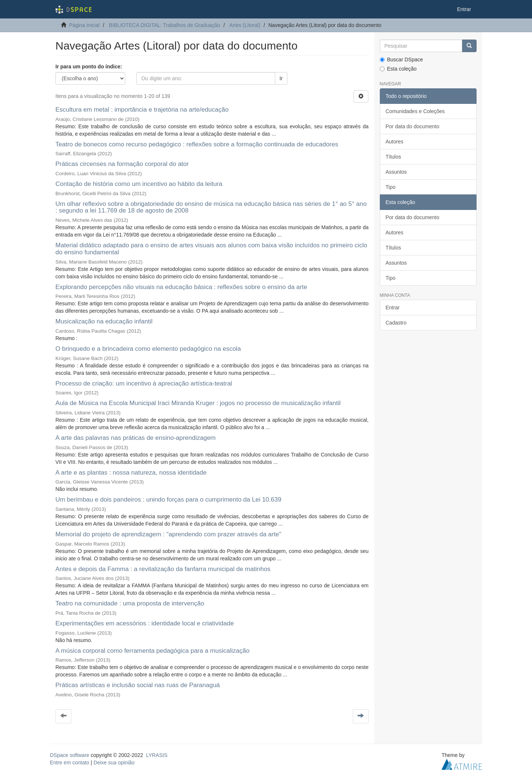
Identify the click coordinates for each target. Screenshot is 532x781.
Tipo (391, 187)
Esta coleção (398, 69)
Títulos (393, 157)
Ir (281, 78)
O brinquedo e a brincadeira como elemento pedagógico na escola (148, 349)
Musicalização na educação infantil (104, 321)
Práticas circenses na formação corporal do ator (122, 164)
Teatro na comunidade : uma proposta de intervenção (130, 603)
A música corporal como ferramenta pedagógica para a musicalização (152, 651)
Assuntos (396, 172)
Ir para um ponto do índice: (89, 67)
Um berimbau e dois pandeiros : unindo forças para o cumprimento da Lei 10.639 (168, 500)
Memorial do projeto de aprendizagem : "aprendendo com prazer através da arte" (168, 534)
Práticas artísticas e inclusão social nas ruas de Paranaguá (138, 685)
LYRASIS (157, 755)
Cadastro (396, 323)
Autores (395, 142)
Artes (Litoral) (245, 25)
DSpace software (70, 755)
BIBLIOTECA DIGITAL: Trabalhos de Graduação (165, 25)
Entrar (393, 308)
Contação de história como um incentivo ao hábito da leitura (139, 184)
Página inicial (84, 25)
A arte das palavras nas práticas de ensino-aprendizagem (136, 438)
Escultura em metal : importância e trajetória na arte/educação (142, 110)
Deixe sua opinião (114, 763)
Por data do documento (413, 126)
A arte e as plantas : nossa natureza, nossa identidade (131, 473)
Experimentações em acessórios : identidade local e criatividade (145, 623)
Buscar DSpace (401, 60)
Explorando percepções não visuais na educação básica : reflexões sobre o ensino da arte (181, 287)
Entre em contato (70, 763)
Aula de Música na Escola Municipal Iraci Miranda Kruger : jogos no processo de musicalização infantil (198, 403)
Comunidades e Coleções (415, 111)
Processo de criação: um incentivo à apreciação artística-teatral (144, 383)
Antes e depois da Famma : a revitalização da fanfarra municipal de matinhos (163, 569)
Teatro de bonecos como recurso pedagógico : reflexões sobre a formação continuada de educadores (197, 144)
